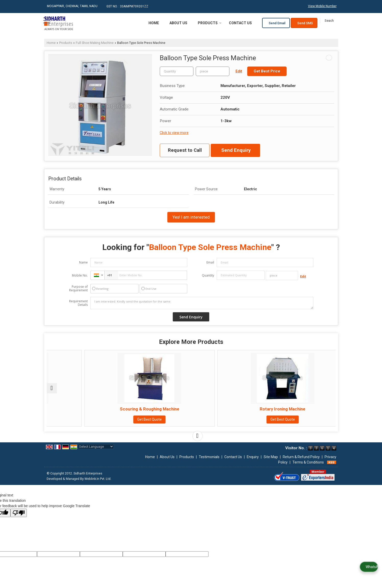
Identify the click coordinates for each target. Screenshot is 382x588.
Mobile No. (80, 275)
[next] (198, 441)
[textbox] (213, 71)
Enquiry (253, 462)
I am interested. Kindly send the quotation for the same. (202, 303)
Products (210, 23)
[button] (322, 6)
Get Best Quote (82, 419)
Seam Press (82, 409)
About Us (178, 23)
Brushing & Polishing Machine (300, 409)
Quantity (208, 275)
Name (83, 262)
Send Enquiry (236, 150)
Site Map (271, 462)
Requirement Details (78, 303)
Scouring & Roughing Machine (155, 409)
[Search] (329, 21)
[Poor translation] (19, 518)
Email (210, 262)
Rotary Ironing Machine (227, 409)
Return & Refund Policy (301, 462)
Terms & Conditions (308, 467)
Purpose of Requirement (78, 289)
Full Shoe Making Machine (95, 43)
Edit (239, 71)
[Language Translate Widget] (96, 452)
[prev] (52, 391)
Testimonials (209, 462)
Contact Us (240, 23)
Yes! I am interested (191, 217)
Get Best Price (267, 71)
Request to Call (185, 150)
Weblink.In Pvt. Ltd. (98, 484)
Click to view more (174, 133)
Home (154, 23)
